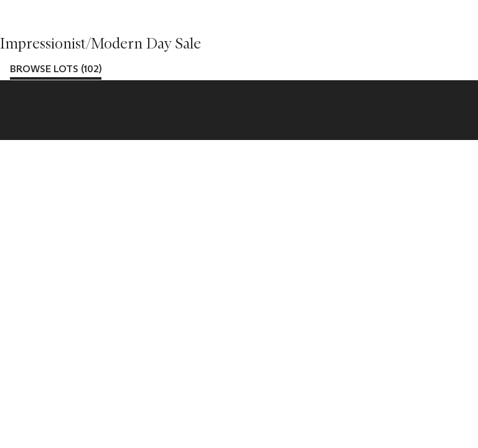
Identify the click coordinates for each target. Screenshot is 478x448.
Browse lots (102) (56, 69)
